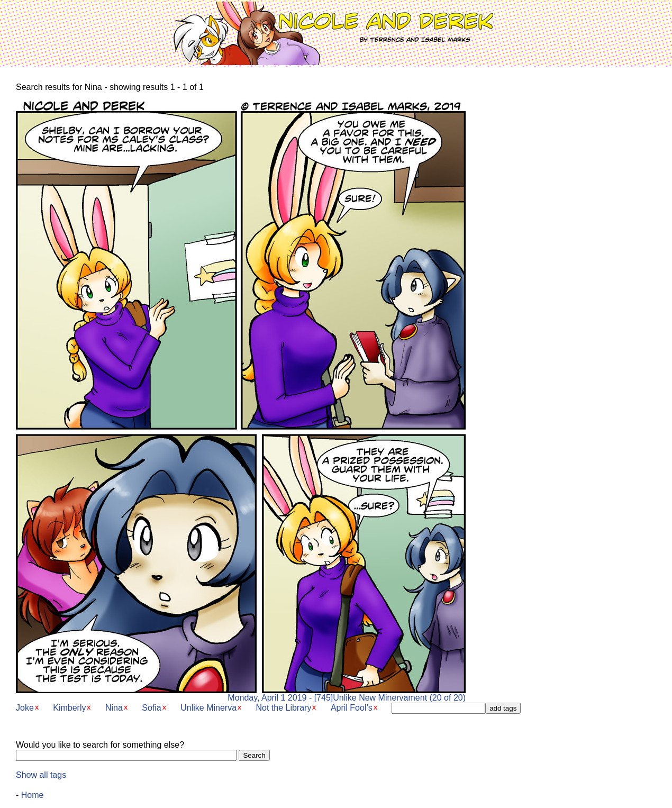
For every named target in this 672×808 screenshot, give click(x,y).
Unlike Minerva (208, 708)
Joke (25, 708)
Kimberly (69, 708)
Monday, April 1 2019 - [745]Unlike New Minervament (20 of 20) (241, 694)
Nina (114, 708)
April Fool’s (352, 708)
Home (33, 795)
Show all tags (41, 775)
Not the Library (283, 708)
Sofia (151, 708)
